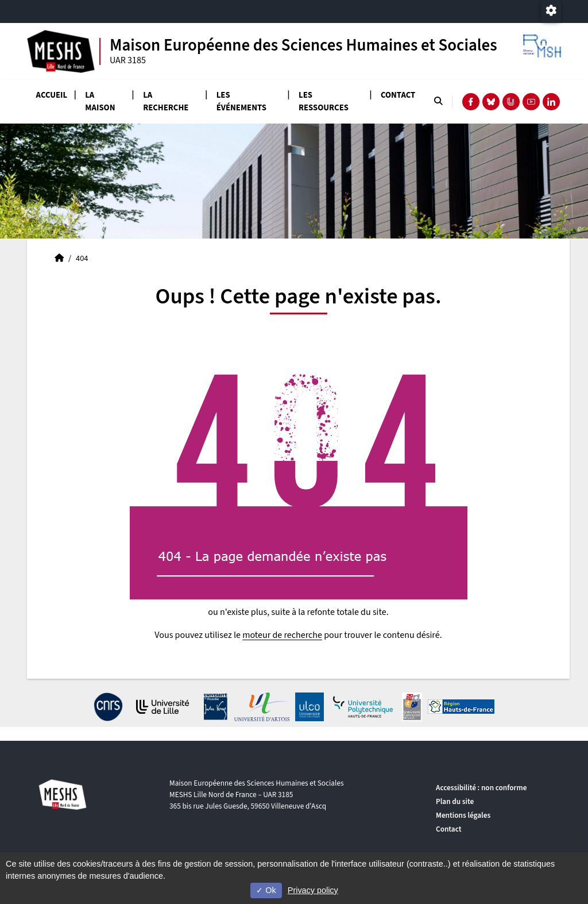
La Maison (100, 101)
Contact (398, 95)
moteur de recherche (282, 635)
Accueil (52, 95)
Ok (266, 890)
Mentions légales (463, 815)
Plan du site (455, 801)
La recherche (166, 101)
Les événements (241, 101)
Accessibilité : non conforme (481, 788)
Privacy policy (313, 890)
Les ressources (324, 101)
